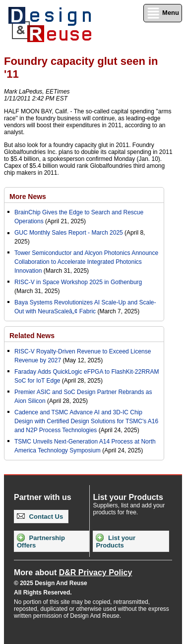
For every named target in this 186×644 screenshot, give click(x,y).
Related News (32, 336)
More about (73, 572)
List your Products (116, 541)
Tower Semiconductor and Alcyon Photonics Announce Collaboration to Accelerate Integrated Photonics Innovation (86, 262)
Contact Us (40, 517)
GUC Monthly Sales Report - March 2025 (69, 233)
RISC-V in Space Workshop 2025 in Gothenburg (78, 282)
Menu (163, 13)
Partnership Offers (41, 541)
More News (28, 197)
